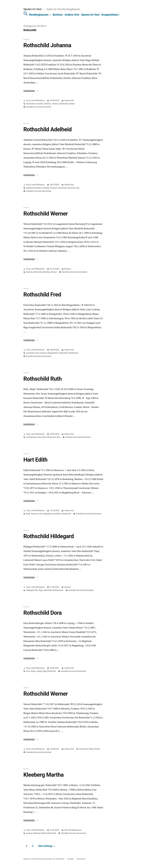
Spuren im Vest (32, 9)
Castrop (29, 833)
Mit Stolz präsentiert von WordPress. (51, 859)
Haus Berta (42, 437)
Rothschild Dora (43, 613)
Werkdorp (47, 272)
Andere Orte (72, 15)
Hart (41, 514)
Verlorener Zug (73, 188)
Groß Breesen (31, 437)
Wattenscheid (58, 590)
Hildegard (30, 590)
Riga (41, 590)
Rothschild (64, 104)
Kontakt (71, 859)
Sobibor (72, 104)
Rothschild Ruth (43, 379)
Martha (44, 833)
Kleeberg (37, 833)
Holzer (33, 671)
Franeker (40, 104)
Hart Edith (35, 460)
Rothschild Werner (46, 214)
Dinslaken (38, 188)
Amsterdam (31, 104)
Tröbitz (91, 749)
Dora (28, 671)
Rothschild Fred (42, 295)
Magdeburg (48, 514)
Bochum (58, 15)
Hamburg (43, 353)
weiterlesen (29, 91)
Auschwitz (30, 353)
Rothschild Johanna (47, 45)
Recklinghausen (39, 15)
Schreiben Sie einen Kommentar (39, 107)
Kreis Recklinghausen (73, 830)
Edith (28, 514)
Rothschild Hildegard (49, 536)
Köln (36, 590)
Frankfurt (47, 104)
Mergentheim (53, 353)
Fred (37, 353)
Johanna (55, 104)
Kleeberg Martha (44, 775)
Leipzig (39, 671)
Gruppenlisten (110, 15)
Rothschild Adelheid (48, 129)
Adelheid (30, 188)
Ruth (58, 437)
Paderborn (57, 514)
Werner (54, 272)
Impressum (81, 859)
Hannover (35, 514)
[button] (26, 15)
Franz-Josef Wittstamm (35, 101)
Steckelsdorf (73, 353)
